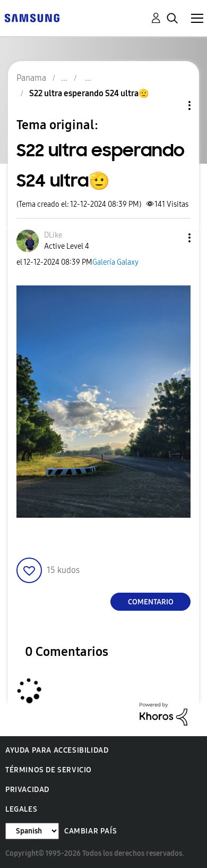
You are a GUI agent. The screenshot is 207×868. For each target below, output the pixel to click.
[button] (172, 238)
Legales (21, 809)
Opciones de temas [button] (171, 106)
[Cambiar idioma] (32, 831)
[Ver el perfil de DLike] (53, 235)
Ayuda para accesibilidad (57, 750)
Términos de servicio (49, 770)
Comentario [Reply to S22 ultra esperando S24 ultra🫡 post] (151, 602)
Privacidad (27, 790)
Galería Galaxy (115, 262)
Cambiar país (90, 831)
